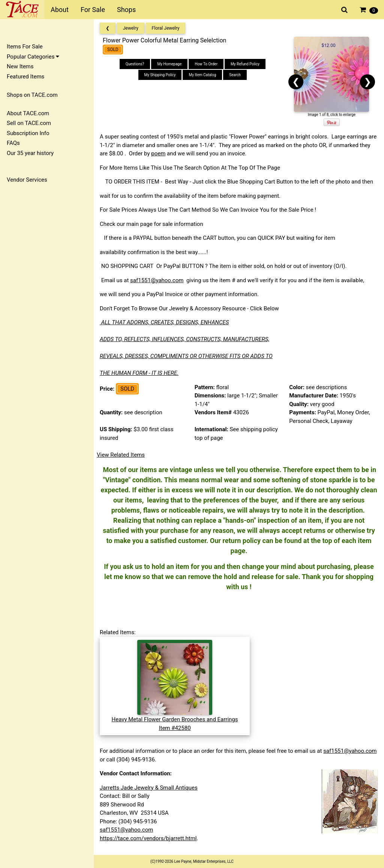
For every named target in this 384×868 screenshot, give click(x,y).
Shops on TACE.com (32, 95)
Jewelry (131, 28)
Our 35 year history (30, 153)
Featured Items (25, 77)
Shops (126, 10)
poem (158, 153)
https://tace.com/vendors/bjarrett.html (148, 838)
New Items (20, 66)
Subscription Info (28, 133)
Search (235, 75)
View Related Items (121, 455)
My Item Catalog (202, 75)
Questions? (135, 64)
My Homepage (169, 64)
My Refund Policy (245, 64)
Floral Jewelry (166, 28)
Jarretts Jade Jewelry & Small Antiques (149, 788)
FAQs (13, 143)
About (60, 10)
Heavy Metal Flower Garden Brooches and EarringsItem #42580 (175, 720)
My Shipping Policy (160, 75)
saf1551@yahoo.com (157, 280)
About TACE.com (28, 113)
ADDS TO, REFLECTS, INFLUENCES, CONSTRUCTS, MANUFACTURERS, (184, 339)
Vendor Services (27, 180)
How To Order (206, 64)
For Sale (93, 10)
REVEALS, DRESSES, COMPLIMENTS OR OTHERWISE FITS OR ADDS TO (186, 356)
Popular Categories (33, 57)
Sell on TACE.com (29, 123)
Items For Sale (25, 47)
